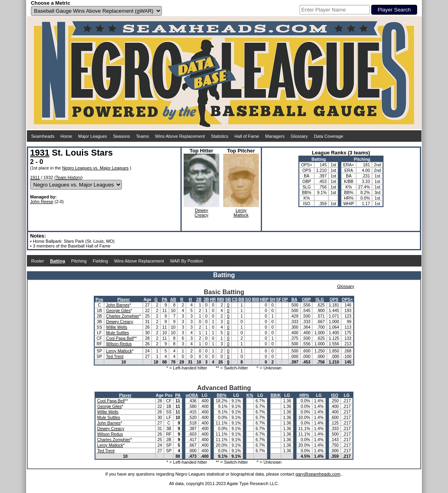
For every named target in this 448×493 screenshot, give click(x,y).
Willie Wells (117, 327)
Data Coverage (328, 136)
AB (173, 299)
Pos (99, 299)
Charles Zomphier (122, 316)
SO (248, 299)
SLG (320, 299)
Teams (142, 136)
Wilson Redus (119, 344)
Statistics (220, 136)
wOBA (192, 395)
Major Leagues (93, 136)
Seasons (122, 136)
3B (206, 299)
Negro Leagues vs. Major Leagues (95, 168)
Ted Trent (115, 356)
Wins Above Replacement (180, 136)
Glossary (299, 136)
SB (228, 299)
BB (241, 299)
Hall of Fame (247, 136)
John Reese (42, 202)
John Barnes (118, 305)
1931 (40, 153)
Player (123, 299)
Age (147, 299)
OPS (334, 299)
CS (235, 299)
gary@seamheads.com (318, 474)
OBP (307, 299)
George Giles (118, 310)
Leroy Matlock (119, 351)
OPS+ (347, 299)
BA (294, 299)
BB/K (276, 395)
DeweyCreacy (202, 213)
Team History (68, 177)
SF (279, 299)
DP (285, 299)
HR (213, 299)
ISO (335, 395)
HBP (264, 299)
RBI (220, 299)
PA (165, 299)
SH (272, 299)
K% (250, 395)
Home (66, 136)
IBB (256, 299)
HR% (304, 395)
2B (199, 299)
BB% (222, 395)
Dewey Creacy (120, 322)
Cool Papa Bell (120, 338)
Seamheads (43, 136)
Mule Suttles (118, 333)
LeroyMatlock (241, 213)
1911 (35, 177)
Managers (275, 136)
